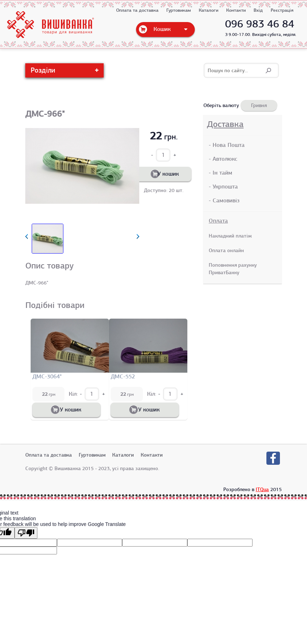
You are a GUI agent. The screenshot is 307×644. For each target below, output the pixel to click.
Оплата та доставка (137, 10)
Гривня (259, 105)
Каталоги (209, 10)
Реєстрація (282, 10)
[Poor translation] (26, 532)
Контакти (236, 10)
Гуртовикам (179, 10)
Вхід (258, 10)
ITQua (262, 488)
